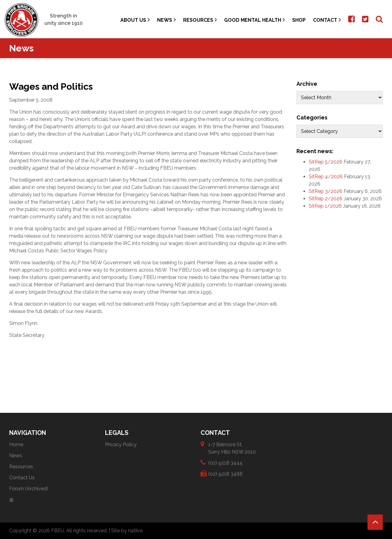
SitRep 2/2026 (326, 199)
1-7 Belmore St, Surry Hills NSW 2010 (232, 448)
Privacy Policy (121, 445)
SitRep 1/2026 (325, 206)
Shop (299, 20)
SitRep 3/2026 (326, 191)
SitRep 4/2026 (326, 177)
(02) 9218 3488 (225, 474)
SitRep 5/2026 (326, 162)
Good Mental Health (254, 20)
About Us (135, 20)
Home (16, 445)
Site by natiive (127, 531)
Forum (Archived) (29, 489)
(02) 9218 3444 (225, 463)
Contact (327, 20)
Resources (200, 20)
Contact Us (22, 478)
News (166, 20)
